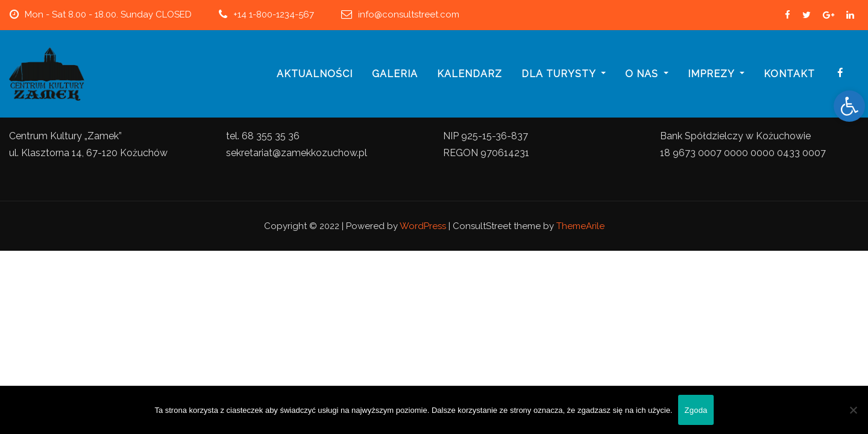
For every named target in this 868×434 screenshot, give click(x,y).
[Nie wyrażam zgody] (853, 410)
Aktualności (315, 74)
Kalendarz (470, 74)
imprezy (716, 74)
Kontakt (789, 74)
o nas (647, 74)
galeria (395, 74)
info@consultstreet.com (409, 14)
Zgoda (696, 410)
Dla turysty (564, 74)
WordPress (423, 226)
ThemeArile (580, 226)
